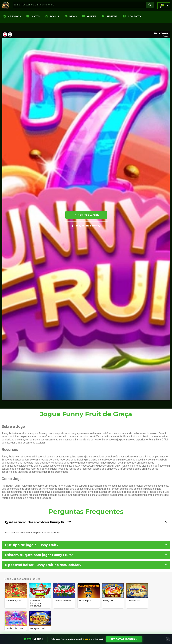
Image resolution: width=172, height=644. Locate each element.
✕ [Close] (168, 639)
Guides (92, 16)
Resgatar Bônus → (124, 639)
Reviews (112, 16)
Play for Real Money (86, 226)
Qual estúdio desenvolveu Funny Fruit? (38, 522)
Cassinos (14, 16)
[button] (164, 6)
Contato (134, 16)
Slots (35, 16)
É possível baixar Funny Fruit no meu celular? (43, 565)
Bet (34, 639)
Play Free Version (86, 215)
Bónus (55, 16)
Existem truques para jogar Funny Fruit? (39, 555)
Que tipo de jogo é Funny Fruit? (32, 545)
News (73, 16)
